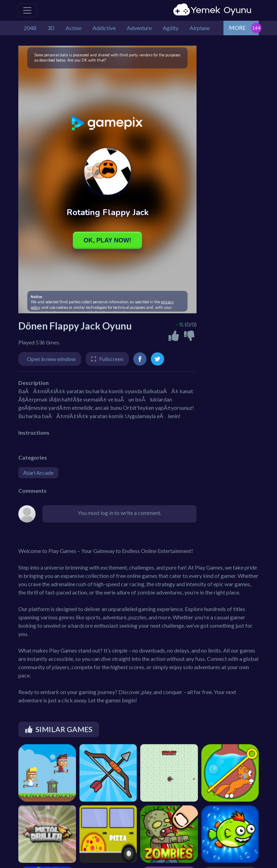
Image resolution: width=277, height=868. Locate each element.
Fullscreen (111, 359)
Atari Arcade (38, 473)
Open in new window (51, 359)
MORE (237, 27)
